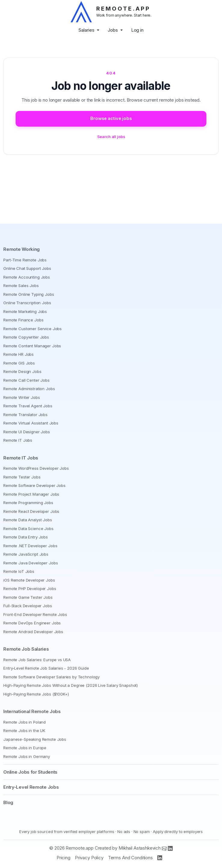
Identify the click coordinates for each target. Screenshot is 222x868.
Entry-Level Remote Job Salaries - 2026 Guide (46, 668)
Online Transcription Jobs (27, 303)
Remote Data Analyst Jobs (28, 520)
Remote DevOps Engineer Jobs (32, 623)
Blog (8, 802)
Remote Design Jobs (22, 371)
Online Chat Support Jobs (27, 268)
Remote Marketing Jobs (25, 311)
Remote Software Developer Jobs (34, 485)
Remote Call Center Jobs (26, 380)
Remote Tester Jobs (22, 477)
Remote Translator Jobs (25, 415)
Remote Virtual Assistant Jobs (31, 423)
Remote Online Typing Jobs (29, 294)
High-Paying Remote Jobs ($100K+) (36, 694)
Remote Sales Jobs (21, 286)
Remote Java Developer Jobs (31, 563)
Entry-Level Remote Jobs (31, 787)
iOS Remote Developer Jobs (29, 580)
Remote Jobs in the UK (24, 731)
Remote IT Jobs (18, 440)
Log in (137, 30)
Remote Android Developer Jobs (33, 632)
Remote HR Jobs (18, 354)
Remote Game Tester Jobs (28, 597)
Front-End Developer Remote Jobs (35, 614)
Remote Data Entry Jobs (26, 537)
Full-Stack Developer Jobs (28, 606)
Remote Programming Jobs (28, 503)
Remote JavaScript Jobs (26, 554)
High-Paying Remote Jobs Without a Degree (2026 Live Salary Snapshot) (71, 685)
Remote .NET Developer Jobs (30, 546)
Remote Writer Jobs (22, 397)
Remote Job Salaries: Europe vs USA (37, 660)
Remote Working (22, 249)
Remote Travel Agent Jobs (28, 406)
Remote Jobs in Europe (25, 748)
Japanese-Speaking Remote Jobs (35, 739)
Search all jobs (111, 137)
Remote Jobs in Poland (25, 722)
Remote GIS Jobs (19, 363)
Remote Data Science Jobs (28, 529)
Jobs (113, 30)
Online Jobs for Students (30, 772)
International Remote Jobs (32, 711)
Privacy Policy (89, 858)
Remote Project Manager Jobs (31, 494)
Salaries (86, 30)
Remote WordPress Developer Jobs (36, 468)
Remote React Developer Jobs (31, 511)
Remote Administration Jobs (29, 389)
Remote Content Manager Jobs (32, 346)
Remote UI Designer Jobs (27, 432)
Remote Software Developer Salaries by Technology (51, 677)
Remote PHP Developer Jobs (30, 589)
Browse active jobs (111, 119)
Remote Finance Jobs (23, 320)
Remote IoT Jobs (19, 571)
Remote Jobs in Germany (27, 756)
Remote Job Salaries (26, 649)
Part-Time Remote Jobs (25, 260)
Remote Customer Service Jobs (32, 329)
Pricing (63, 858)
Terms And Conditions (130, 858)
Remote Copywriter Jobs (26, 337)
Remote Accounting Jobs (27, 277)
